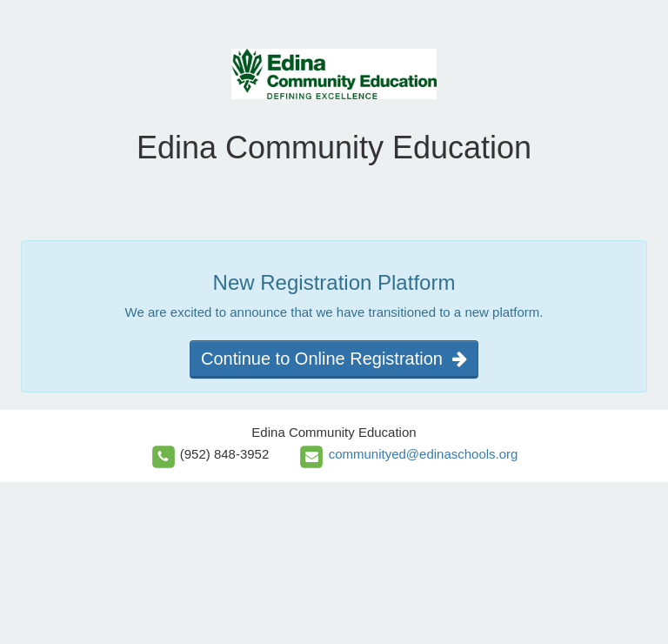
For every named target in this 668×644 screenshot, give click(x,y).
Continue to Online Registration (334, 359)
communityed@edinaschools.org (424, 454)
